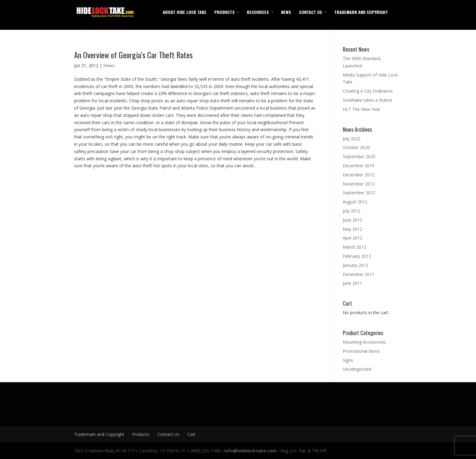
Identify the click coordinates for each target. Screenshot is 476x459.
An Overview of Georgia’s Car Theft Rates (133, 55)
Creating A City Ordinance (368, 91)
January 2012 (355, 265)
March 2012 (354, 247)
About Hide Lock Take (185, 12)
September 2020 (359, 156)
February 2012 (357, 256)
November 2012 (359, 184)
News (286, 12)
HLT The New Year (361, 109)
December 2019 (359, 166)
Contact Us (311, 12)
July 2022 (352, 139)
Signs (348, 360)
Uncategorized (357, 369)
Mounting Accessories (364, 342)
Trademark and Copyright (361, 12)
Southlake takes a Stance (367, 100)
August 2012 (355, 202)
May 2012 (352, 229)
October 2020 (356, 147)
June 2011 (352, 283)
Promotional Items (361, 351)
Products (224, 12)
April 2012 (352, 238)
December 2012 (359, 175)
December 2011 (359, 274)
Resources (258, 12)
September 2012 (359, 193)
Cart (191, 434)
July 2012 (352, 211)
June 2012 (352, 220)
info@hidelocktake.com (250, 451)
